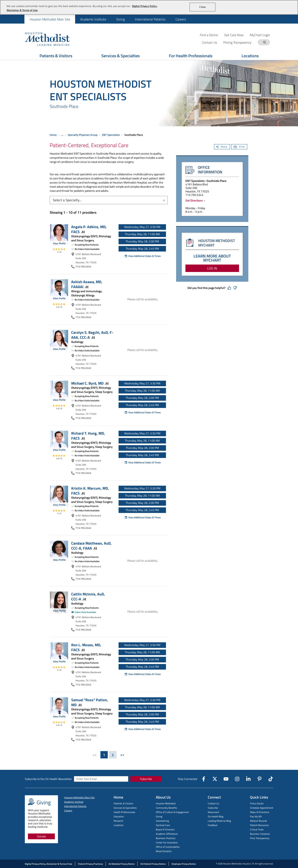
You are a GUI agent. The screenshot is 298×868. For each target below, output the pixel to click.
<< (95, 755)
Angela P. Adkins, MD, (89, 229)
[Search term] (264, 42)
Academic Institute (93, 19)
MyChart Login (260, 35)
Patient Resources (259, 825)
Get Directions (195, 200)
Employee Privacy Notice (184, 864)
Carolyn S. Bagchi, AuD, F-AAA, (92, 335)
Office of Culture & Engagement (172, 812)
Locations (119, 825)
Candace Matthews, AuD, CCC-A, (91, 546)
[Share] (222, 147)
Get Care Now (234, 35)
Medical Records (258, 821)
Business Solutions (260, 834)
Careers (181, 19)
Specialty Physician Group (83, 135)
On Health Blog (216, 816)
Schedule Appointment (262, 808)
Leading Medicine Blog (219, 821)
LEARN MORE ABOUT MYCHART (212, 258)
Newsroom (213, 812)
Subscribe (146, 779)
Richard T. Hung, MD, (88, 436)
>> (122, 755)
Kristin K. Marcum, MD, (90, 491)
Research (118, 821)
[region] (149, 7)
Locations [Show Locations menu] (250, 56)
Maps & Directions (260, 812)
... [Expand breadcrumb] (62, 135)
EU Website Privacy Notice (122, 864)
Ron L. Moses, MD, (86, 647)
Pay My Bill (256, 816)
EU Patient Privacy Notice (153, 864)
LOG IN (212, 268)
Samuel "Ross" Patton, (90, 702)
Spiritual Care (163, 825)
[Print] (239, 147)
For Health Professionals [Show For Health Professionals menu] (191, 56)
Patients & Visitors (123, 803)
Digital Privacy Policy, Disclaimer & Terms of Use (49, 864)
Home (53, 135)
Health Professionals (124, 812)
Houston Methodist (166, 803)
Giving (121, 19)
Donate (41, 836)
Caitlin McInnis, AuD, (88, 596)
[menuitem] (50, 19)
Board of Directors (165, 829)
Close (202, 7)
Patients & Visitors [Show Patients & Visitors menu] (56, 56)
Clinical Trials (257, 829)
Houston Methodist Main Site (50, 19)
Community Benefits (166, 808)
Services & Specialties (125, 808)
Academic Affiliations (167, 834)
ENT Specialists (111, 135)
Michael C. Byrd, (90, 383)
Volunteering (162, 821)
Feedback (213, 825)
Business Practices (166, 838)
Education (119, 816)
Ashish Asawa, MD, (87, 284)
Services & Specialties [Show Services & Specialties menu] (121, 56)
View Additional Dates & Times (143, 256)
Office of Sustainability (168, 847)
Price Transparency (260, 838)
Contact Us (213, 803)
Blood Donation (164, 851)
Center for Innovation (167, 842)
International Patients (150, 19)
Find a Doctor (209, 35)
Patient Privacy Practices (90, 864)
